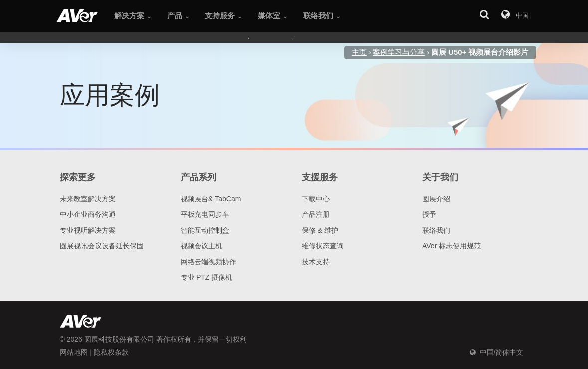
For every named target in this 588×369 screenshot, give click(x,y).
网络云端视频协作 (208, 262)
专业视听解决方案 (88, 230)
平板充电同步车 (205, 214)
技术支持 (316, 262)
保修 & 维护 (320, 230)
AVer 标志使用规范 (452, 246)
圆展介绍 (436, 199)
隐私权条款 (111, 352)
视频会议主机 (201, 246)
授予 (429, 214)
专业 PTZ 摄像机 (206, 277)
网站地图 (74, 352)
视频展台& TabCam (211, 199)
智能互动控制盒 (205, 230)
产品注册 (316, 214)
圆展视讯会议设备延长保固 (102, 246)
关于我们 (440, 177)
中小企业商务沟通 (88, 214)
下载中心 (316, 199)
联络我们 (436, 230)
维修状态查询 (323, 246)
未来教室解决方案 (88, 199)
